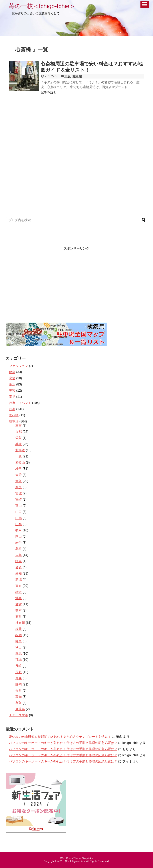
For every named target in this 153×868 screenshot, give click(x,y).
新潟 (19, 580)
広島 (19, 555)
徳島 (19, 561)
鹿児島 (20, 709)
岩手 (19, 543)
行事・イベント (20, 403)
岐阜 (19, 530)
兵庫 (19, 444)
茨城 (19, 660)
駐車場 (77, 76)
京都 (19, 432)
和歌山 (20, 463)
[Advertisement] (76, 151)
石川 (19, 617)
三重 (19, 426)
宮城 (19, 493)
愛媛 (19, 567)
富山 (19, 506)
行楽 (12, 409)
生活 (12, 384)
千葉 (19, 456)
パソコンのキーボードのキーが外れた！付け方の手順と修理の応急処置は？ (63, 743)
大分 (19, 475)
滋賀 (19, 604)
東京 (19, 586)
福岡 (19, 635)
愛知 (19, 573)
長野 (19, 672)
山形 (19, 518)
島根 (19, 549)
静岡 (19, 684)
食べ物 (14, 415)
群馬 (19, 654)
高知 (19, 697)
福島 (19, 641)
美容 (12, 391)
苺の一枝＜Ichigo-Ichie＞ (42, 6)
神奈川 (20, 623)
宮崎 (19, 500)
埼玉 (19, 469)
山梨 (19, 524)
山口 (19, 512)
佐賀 (19, 438)
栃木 (19, 592)
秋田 (19, 647)
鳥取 (19, 703)
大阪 (68, 76)
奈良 (19, 487)
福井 (19, 629)
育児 (12, 397)
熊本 (19, 610)
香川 (19, 691)
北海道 (20, 450)
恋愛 (12, 378)
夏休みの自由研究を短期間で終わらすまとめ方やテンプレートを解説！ (60, 737)
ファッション (19, 366)
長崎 (19, 666)
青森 (19, 678)
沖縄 (19, 598)
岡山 (19, 536)
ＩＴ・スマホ (19, 715)
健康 (12, 372)
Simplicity (87, 858)
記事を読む (49, 92)
